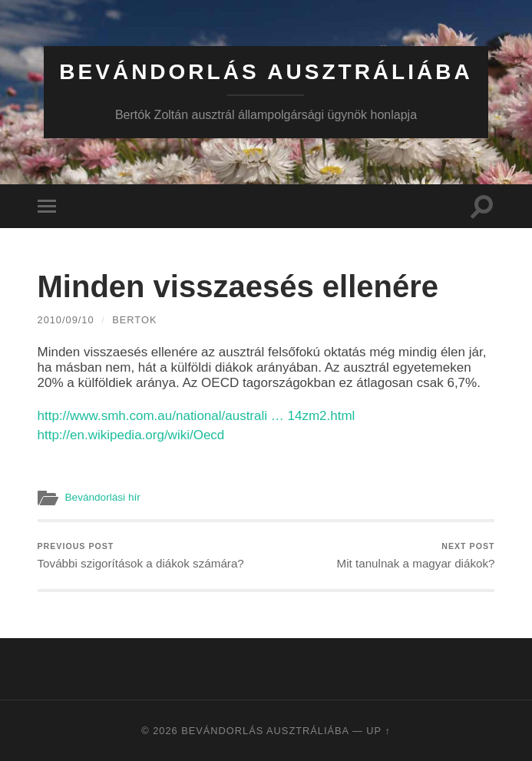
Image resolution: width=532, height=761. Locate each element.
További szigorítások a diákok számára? (141, 556)
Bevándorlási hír (103, 497)
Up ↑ (378, 731)
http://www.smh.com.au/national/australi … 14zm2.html (197, 416)
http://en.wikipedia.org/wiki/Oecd (131, 435)
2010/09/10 (66, 320)
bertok (134, 320)
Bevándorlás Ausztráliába (266, 72)
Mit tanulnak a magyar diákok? (416, 556)
